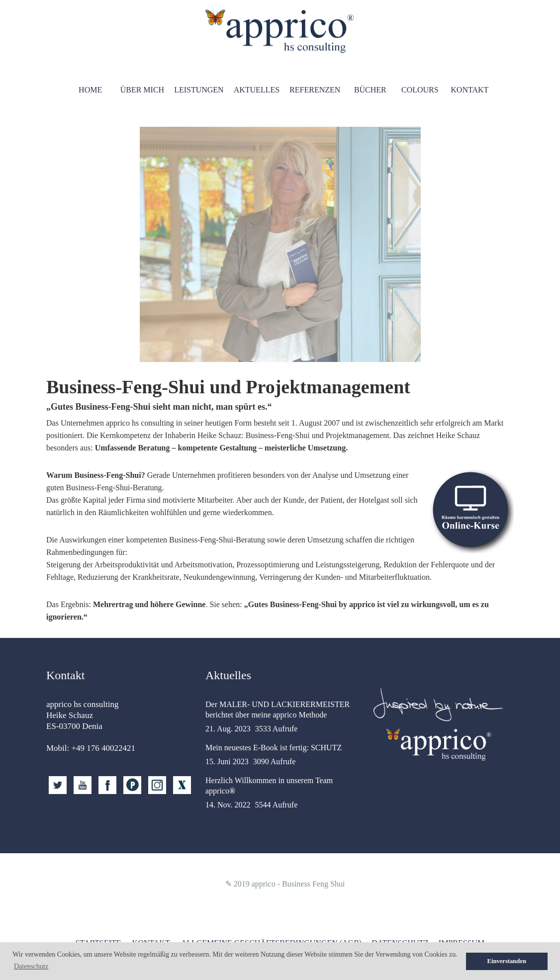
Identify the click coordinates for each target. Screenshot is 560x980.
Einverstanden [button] (507, 961)
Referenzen (315, 90)
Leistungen (199, 90)
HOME (90, 90)
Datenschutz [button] (31, 966)
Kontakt (469, 90)
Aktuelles (257, 90)
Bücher (370, 90)
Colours (420, 90)
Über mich (142, 90)
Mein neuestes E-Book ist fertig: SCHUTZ (274, 748)
